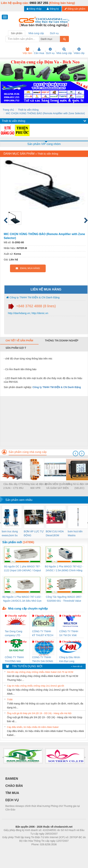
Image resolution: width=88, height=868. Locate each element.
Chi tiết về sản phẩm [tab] (19, 341)
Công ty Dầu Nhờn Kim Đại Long (70, 659)
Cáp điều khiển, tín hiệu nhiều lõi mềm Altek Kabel (33, 727)
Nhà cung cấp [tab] (36, 33)
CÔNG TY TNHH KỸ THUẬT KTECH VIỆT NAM (43, 634)
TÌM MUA (12, 793)
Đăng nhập (34, 9)
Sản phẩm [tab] (17, 33)
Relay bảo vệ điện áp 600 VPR (35, 486)
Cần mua (39, 51)
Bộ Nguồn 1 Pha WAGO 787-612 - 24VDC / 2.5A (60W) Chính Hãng (64, 568)
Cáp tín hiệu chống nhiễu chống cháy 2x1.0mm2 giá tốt (36, 686)
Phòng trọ (21, 850)
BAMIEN (12, 779)
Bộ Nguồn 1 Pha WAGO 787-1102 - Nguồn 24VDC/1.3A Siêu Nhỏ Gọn (22, 599)
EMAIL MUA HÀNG (28, 268)
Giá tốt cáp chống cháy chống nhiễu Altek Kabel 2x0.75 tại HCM (40, 672)
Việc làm (27, 51)
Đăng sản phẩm (75, 9)
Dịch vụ (50, 51)
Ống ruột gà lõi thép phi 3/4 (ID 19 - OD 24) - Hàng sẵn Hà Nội (39, 713)
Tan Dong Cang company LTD (13, 633)
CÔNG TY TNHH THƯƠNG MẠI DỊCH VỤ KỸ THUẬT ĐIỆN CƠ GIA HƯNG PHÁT (15, 659)
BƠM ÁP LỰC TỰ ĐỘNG (34, 533)
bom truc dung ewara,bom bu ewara (10, 534)
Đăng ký (53, 9)
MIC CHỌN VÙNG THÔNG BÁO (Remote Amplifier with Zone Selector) (45, 113)
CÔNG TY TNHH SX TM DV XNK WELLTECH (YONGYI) (69, 634)
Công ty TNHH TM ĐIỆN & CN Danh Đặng (33, 297)
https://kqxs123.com (61, 850)
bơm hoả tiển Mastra (75, 533)
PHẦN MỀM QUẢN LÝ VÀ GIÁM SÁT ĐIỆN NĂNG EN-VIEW (57, 486)
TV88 (10, 700)
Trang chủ (8, 110)
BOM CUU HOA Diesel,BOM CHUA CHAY (55, 534)
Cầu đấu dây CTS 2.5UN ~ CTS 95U (13, 486)
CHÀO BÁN (14, 786)
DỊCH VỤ (12, 800)
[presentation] (76, 453)
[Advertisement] (44, 421)
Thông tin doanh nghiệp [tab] (61, 341)
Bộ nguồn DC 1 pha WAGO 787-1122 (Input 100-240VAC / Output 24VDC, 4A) (22, 569)
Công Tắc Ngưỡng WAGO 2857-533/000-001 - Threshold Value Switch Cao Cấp (64, 599)
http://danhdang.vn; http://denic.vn (28, 313)
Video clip (79, 51)
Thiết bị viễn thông (28, 110)
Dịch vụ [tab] (54, 33)
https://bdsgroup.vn (39, 850)
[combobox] (59, 39)
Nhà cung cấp (64, 51)
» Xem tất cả (77, 666)
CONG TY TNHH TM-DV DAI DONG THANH (43, 659)
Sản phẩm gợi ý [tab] (16, 348)
